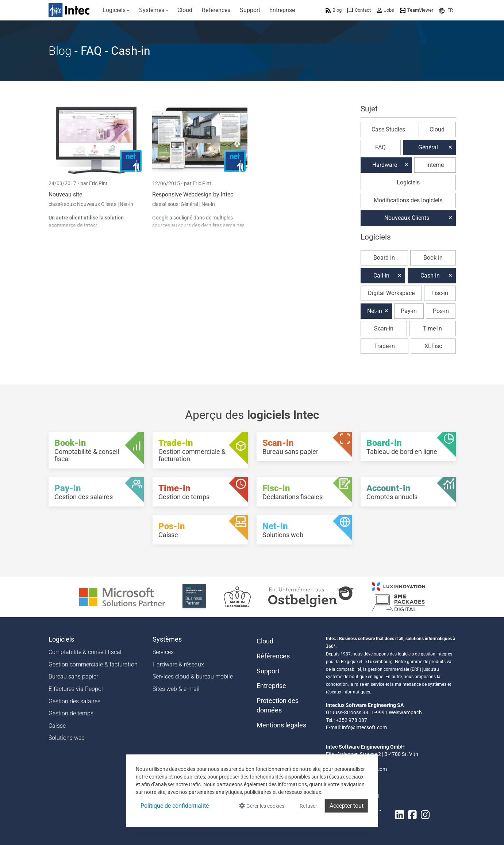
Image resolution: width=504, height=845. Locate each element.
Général (190, 204)
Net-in (126, 204)
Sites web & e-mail (176, 689)
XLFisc (433, 346)
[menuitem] (116, 10)
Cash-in (430, 276)
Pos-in (441, 311)
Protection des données (278, 706)
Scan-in (384, 328)
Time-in (432, 328)
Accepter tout (347, 806)
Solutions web (67, 738)
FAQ (380, 147)
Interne (435, 165)
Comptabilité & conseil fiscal (85, 652)
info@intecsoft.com (364, 727)
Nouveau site (65, 194)
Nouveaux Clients (97, 204)
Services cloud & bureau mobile (193, 676)
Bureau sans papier (73, 676)
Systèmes (167, 639)
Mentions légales (281, 725)
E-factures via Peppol (76, 689)
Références (273, 656)
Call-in (381, 276)
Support (268, 671)
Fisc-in (440, 293)
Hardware (385, 165)
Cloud (437, 129)
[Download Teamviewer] (417, 10)
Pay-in (409, 311)
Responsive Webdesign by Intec (193, 194)
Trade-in (384, 346)
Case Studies (388, 129)
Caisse (57, 726)
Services (163, 652)
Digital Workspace (391, 293)
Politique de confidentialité (175, 806)
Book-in (433, 258)
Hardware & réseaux (178, 664)
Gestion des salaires (74, 701)
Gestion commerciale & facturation (93, 664)
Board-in (384, 258)
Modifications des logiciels (408, 200)
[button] (446, 10)
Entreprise (271, 686)
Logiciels (408, 182)
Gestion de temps (71, 713)
